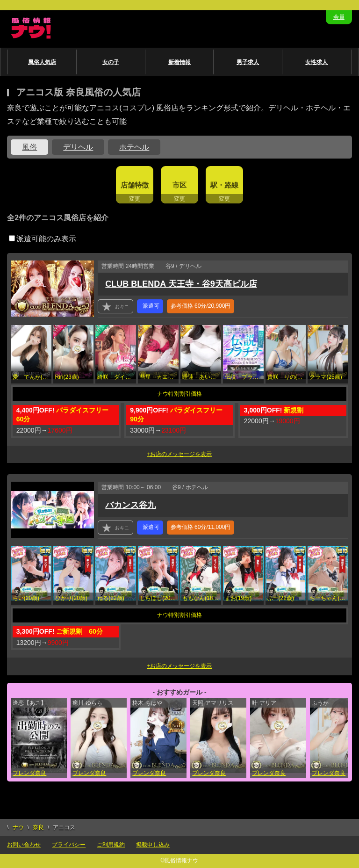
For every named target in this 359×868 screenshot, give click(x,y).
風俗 (29, 147)
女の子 (111, 62)
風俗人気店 (42, 62)
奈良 (38, 827)
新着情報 (179, 62)
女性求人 (316, 62)
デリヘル (78, 147)
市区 (179, 185)
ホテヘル (134, 147)
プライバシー (69, 845)
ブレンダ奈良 (29, 773)
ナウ (18, 827)
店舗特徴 (135, 185)
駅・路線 (224, 185)
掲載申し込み (153, 845)
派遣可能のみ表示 (43, 239)
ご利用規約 (111, 845)
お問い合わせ (24, 845)
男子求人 (248, 62)
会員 (339, 17)
